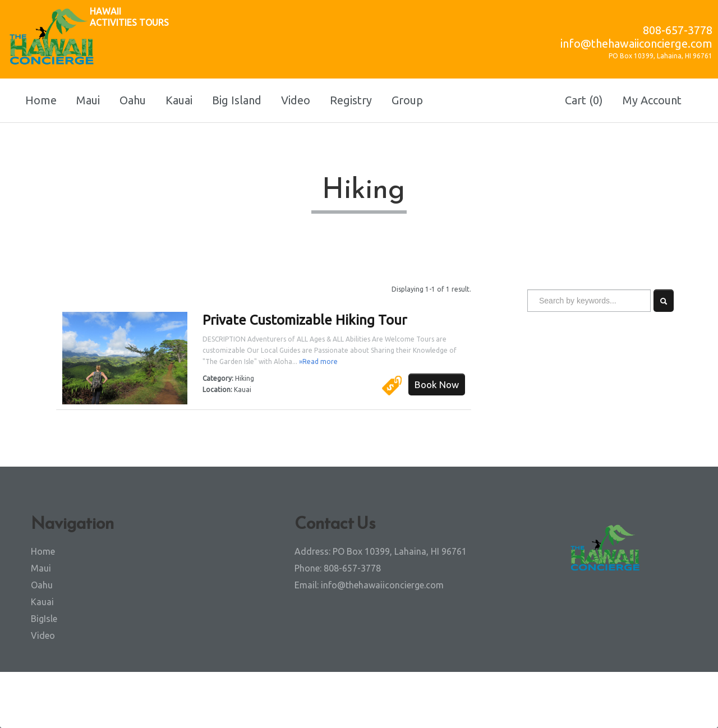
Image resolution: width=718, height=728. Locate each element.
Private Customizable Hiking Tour (305, 320)
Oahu (133, 100)
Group (407, 100)
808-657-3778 (678, 30)
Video (296, 100)
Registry (351, 100)
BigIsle (44, 619)
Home (41, 100)
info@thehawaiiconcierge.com (636, 43)
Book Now (437, 384)
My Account (652, 100)
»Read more (318, 361)
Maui (88, 100)
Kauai (179, 100)
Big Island (237, 100)
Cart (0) (584, 100)
